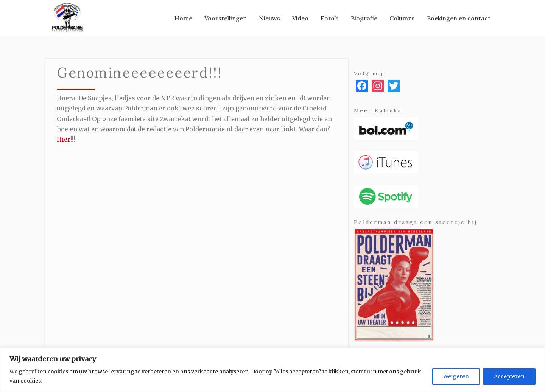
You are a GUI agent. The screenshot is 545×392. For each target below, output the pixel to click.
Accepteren (509, 376)
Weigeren (456, 376)
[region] (272, 370)
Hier (64, 139)
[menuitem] (183, 18)
